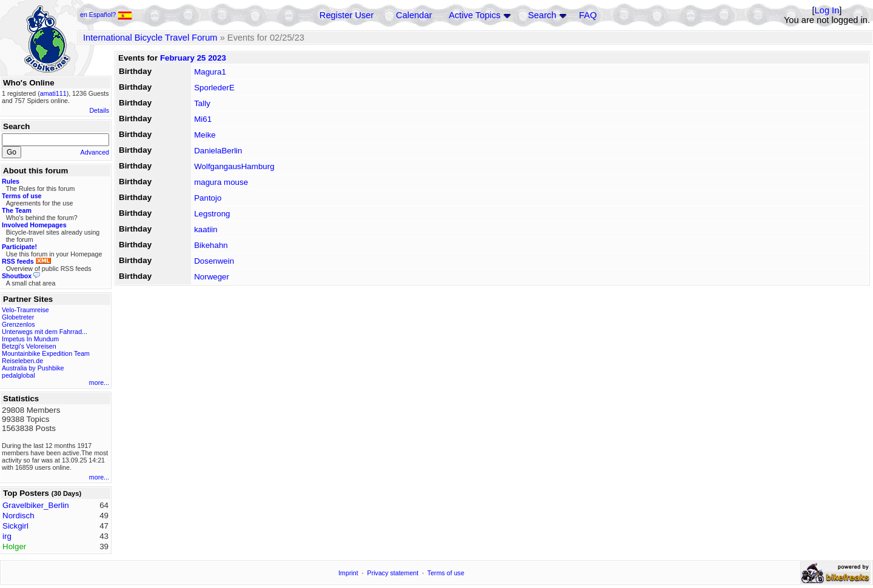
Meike (205, 135)
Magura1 (210, 72)
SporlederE (214, 88)
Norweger (212, 277)
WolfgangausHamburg (234, 166)
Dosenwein (214, 261)
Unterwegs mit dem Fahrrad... (45, 332)
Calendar (414, 15)
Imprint (348, 573)
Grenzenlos (18, 324)
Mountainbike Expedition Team (46, 353)
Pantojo (208, 198)
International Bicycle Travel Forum (150, 38)
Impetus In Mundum (30, 339)
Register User (347, 15)
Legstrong (212, 214)
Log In (827, 10)
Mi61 (203, 119)
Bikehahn (211, 245)
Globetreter (18, 317)
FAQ (588, 15)
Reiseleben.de (22, 361)
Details (99, 110)
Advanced (95, 152)
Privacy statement (393, 573)
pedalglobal (18, 375)
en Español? (106, 15)
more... (99, 383)
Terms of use (446, 573)
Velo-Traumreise (25, 310)
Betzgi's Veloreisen (29, 346)
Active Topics (474, 15)
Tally (202, 103)
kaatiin (206, 229)
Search (542, 15)
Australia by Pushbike (33, 368)
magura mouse (221, 182)
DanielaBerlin (218, 151)
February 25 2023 (193, 58)
